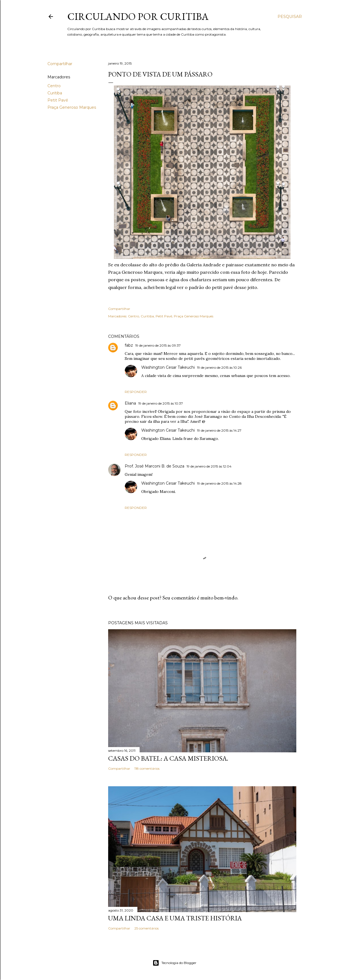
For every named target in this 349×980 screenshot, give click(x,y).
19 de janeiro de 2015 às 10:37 (161, 403)
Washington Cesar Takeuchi (168, 367)
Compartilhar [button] (60, 64)
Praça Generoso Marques (72, 107)
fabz (129, 345)
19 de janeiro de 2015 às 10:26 (219, 367)
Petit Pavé (58, 100)
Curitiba (55, 93)
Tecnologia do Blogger (174, 963)
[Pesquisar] (290, 17)
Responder (136, 392)
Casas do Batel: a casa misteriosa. (168, 758)
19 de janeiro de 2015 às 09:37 (158, 345)
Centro (54, 86)
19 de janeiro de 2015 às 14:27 (219, 430)
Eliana (130, 403)
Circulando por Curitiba (138, 16)
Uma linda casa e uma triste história (175, 918)
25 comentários (146, 928)
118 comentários (147, 768)
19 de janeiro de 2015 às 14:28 (219, 483)
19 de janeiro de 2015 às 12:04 (209, 466)
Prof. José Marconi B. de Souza (154, 466)
